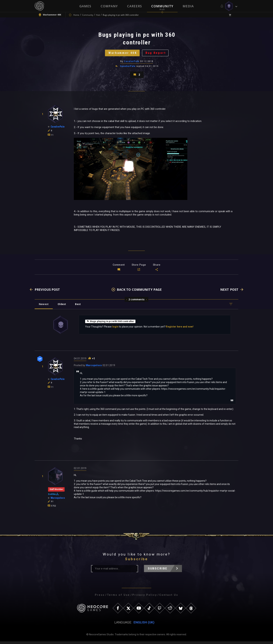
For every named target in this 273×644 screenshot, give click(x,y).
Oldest (63, 307)
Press (100, 597)
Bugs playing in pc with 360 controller (111, 324)
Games (85, 6)
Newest (44, 307)
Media (188, 6)
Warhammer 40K (122, 54)
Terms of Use (118, 597)
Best (79, 307)
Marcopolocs (94, 368)
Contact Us (169, 597)
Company (109, 6)
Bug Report (157, 54)
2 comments (136, 302)
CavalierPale (132, 63)
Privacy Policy (145, 597)
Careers (134, 6)
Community (162, 6)
